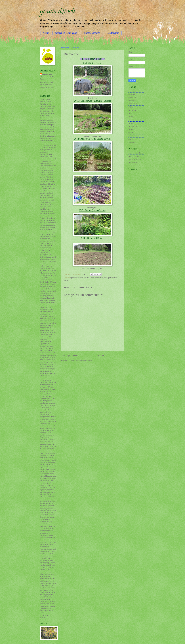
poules (131, 133)
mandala (131, 120)
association (132, 97)
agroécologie (74, 278)
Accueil (46, 33)
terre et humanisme (135, 159)
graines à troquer (134, 156)
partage (131, 123)
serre (130, 139)
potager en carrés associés (67, 33)
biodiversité (132, 101)
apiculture (132, 94)
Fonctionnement (92, 33)
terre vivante (133, 163)
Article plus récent (70, 356)
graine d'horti (58, 12)
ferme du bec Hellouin (136, 153)
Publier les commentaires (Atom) (82, 361)
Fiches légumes (112, 33)
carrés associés (84, 278)
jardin (105, 278)
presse (130, 136)
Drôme (92, 278)
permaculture (112, 278)
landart (131, 117)
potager (66, 280)
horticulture (99, 278)
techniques (132, 142)
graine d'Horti (47, 74)
